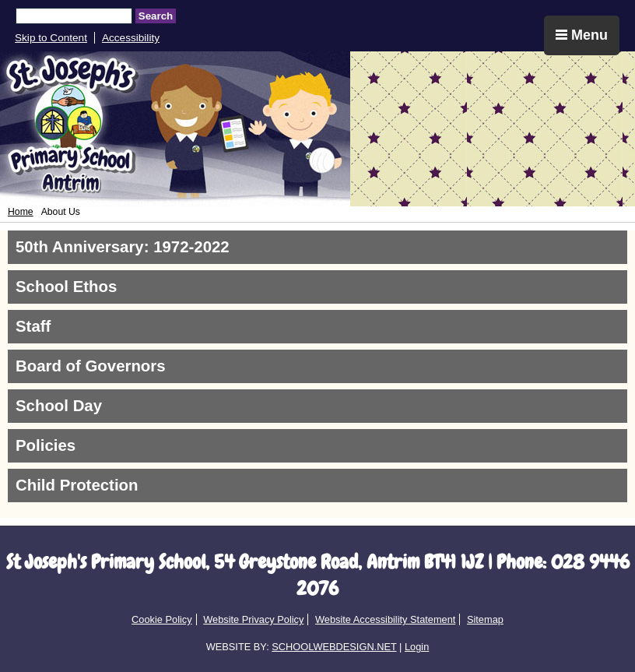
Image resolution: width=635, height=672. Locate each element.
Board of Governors (91, 366)
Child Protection (77, 485)
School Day (59, 406)
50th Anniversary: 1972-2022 (123, 247)
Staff (33, 326)
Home (21, 212)
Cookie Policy (162, 619)
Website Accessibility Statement (385, 619)
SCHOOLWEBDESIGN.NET (334, 647)
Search (156, 16)
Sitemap (485, 619)
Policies (46, 445)
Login (417, 647)
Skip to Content (51, 38)
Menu (582, 35)
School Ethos (66, 287)
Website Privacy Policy (253, 619)
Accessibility (131, 38)
